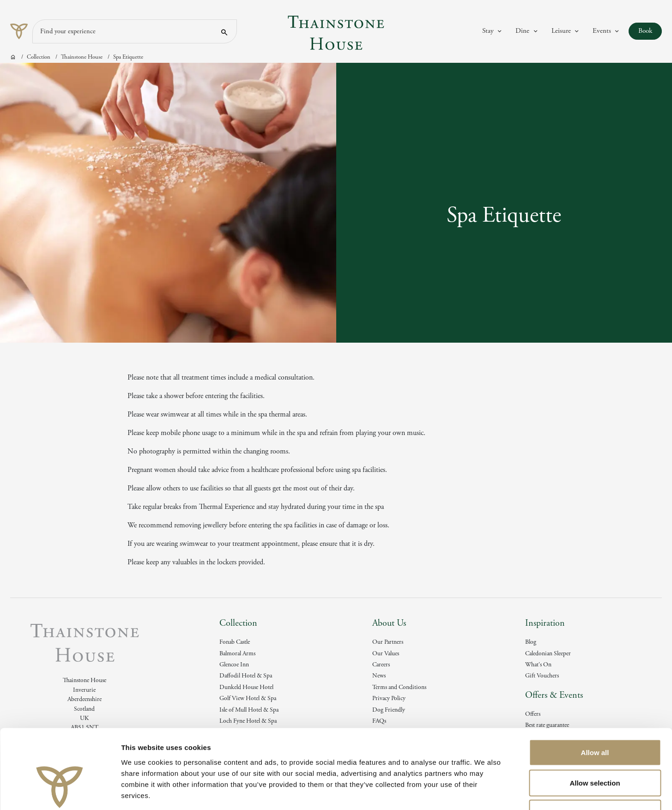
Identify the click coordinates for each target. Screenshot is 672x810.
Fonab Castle (235, 642)
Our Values (386, 654)
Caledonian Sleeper (548, 654)
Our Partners (388, 642)
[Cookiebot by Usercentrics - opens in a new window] (60, 792)
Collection (39, 57)
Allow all (595, 689)
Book (650, 31)
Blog (531, 642)
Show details (485, 792)
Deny (595, 749)
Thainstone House (82, 57)
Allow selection (595, 719)
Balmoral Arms (237, 654)
